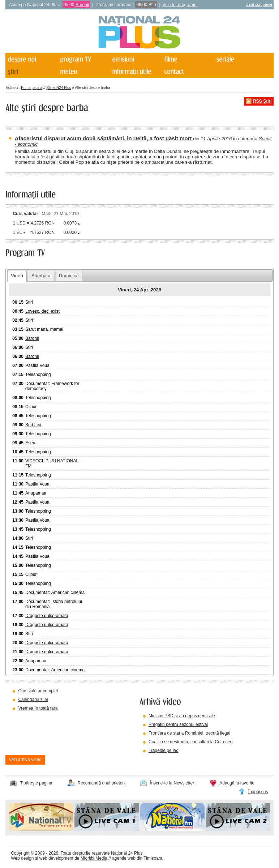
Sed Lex (33, 425)
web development (56, 858)
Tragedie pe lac (163, 751)
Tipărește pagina (36, 783)
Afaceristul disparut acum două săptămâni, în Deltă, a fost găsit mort (103, 138)
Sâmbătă (41, 276)
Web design (22, 858)
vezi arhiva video (25, 760)
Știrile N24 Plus (59, 88)
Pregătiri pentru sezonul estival (178, 724)
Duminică (69, 276)
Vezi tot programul (180, 5)
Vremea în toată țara (38, 708)
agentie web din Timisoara (137, 858)
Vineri (17, 276)
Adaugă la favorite (237, 783)
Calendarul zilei (33, 700)
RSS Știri (262, 101)
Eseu (30, 443)
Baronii (82, 5)
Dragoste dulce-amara (47, 616)
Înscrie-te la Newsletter (172, 783)
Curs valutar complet (38, 691)
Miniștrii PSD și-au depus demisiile (182, 716)
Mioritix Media (94, 858)
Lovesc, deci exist (42, 311)
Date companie (259, 4)
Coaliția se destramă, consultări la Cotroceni (191, 742)
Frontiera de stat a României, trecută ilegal (189, 733)
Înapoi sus (258, 792)
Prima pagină (32, 88)
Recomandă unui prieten (101, 783)
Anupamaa (36, 493)
